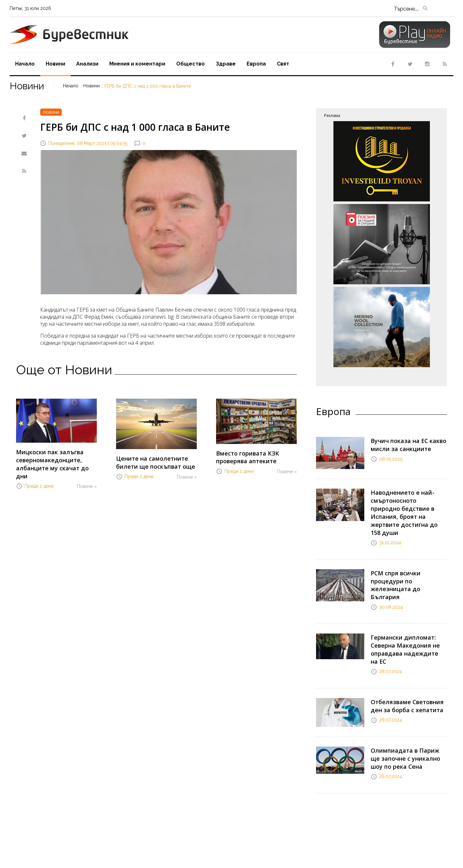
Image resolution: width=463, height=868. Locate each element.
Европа (256, 64)
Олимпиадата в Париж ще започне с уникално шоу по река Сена (406, 718)
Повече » (87, 474)
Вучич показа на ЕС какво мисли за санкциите (404, 443)
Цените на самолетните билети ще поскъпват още (151, 461)
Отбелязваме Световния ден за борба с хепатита (403, 666)
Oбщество (191, 64)
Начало (25, 64)
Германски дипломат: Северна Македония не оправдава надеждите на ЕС (408, 617)
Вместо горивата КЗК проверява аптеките (244, 456)
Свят (283, 64)
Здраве (226, 64)
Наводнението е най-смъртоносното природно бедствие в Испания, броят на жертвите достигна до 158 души (406, 505)
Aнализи (87, 64)
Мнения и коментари (137, 64)
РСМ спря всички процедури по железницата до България (408, 564)
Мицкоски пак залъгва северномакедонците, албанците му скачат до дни (54, 458)
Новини (55, 64)
